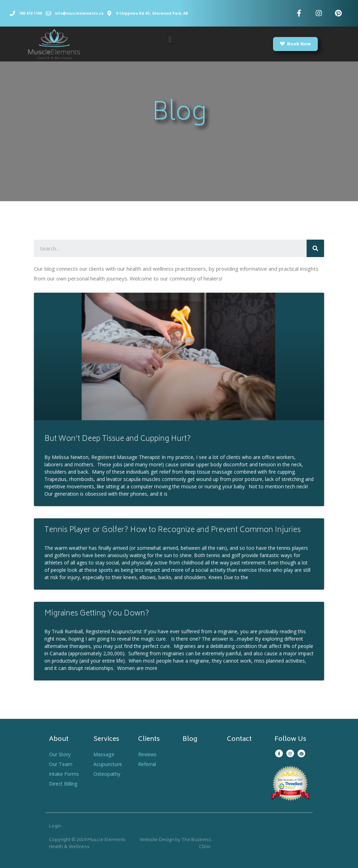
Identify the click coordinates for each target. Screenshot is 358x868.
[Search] (315, 248)
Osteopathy (108, 774)
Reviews (148, 754)
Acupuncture (108, 764)
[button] (170, 39)
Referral (148, 764)
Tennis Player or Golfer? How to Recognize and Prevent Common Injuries (173, 530)
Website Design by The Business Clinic (175, 844)
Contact (239, 739)
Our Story (61, 754)
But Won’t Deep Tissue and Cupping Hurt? (118, 439)
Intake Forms (65, 774)
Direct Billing (64, 783)
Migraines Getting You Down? (97, 614)
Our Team (61, 764)
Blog (190, 739)
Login (55, 827)
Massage (104, 754)
